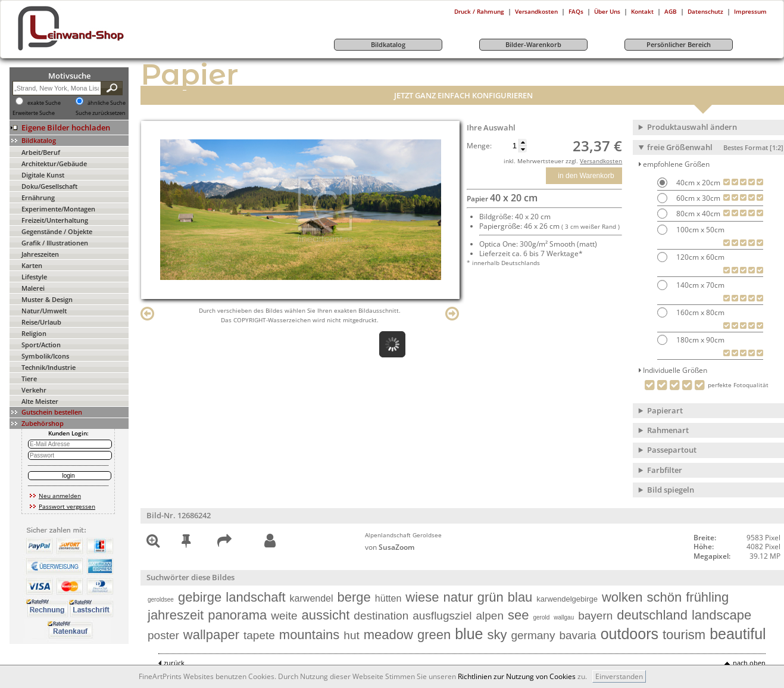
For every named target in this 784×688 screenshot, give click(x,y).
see (518, 615)
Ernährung (38, 197)
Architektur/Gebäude (54, 164)
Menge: (479, 146)
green (434, 635)
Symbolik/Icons (45, 356)
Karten (32, 265)
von (390, 547)
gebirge (200, 597)
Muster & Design (47, 299)
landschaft (255, 597)
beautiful (738, 634)
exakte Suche (44, 103)
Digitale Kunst (43, 175)
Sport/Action (41, 345)
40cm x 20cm (697, 183)
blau (520, 597)
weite (284, 616)
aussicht (326, 615)
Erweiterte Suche (34, 113)
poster (163, 635)
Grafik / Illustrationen (55, 243)
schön (664, 597)
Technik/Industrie (49, 367)
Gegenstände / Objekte (57, 231)
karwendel (312, 598)
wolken (622, 597)
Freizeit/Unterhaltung (55, 220)
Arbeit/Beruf (41, 152)
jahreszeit (176, 615)
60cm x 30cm (697, 198)
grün (491, 597)
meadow (388, 635)
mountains (310, 635)
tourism (684, 635)
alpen (490, 616)
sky (497, 635)
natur (458, 597)
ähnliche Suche (107, 103)
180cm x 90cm (699, 340)
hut (351, 635)
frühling (707, 597)
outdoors (630, 634)
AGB (671, 11)
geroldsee (161, 600)
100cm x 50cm (699, 230)
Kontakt (642, 11)
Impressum (750, 11)
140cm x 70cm (699, 285)
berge (354, 597)
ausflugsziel (442, 616)
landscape (721, 615)
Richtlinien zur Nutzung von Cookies (517, 676)
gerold (541, 617)
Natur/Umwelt (44, 311)
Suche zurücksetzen (101, 113)
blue (469, 634)
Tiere (29, 379)
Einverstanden (619, 676)
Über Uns (607, 11)
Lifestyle (34, 277)
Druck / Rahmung (479, 11)
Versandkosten (536, 11)
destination (381, 616)
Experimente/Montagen (58, 209)
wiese (422, 597)
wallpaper (211, 635)
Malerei (33, 288)
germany (533, 635)
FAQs (576, 11)
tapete (259, 635)
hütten (388, 598)
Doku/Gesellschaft (49, 186)
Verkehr (34, 390)
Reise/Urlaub (41, 322)
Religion (34, 333)
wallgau (564, 617)
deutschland (652, 615)
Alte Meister (40, 401)
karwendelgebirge (567, 599)
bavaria (577, 635)
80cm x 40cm (697, 214)
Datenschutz (705, 11)
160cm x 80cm (699, 312)
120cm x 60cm (699, 257)
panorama (237, 615)
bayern (595, 616)
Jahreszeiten (40, 254)
